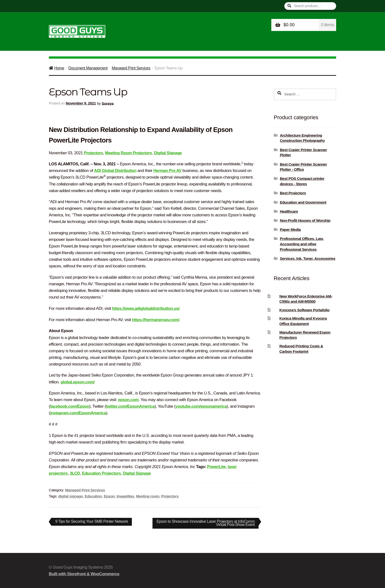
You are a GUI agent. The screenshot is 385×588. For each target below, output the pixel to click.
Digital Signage (168, 153)
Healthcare (289, 211)
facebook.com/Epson (70, 406)
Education (93, 496)
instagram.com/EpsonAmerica (78, 413)
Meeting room (148, 496)
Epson (109, 496)
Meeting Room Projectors (129, 153)
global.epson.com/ (78, 382)
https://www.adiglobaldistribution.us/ (146, 308)
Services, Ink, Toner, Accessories (308, 258)
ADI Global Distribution (115, 171)
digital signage (70, 496)
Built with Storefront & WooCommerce (84, 574)
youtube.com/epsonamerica (201, 406)
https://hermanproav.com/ (156, 320)
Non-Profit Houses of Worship (305, 220)
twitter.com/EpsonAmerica (130, 406)
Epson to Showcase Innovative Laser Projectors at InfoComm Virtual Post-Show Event (214, 523)
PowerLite (216, 467)
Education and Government (303, 202)
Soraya (108, 103)
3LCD (75, 473)
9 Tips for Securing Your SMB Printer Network (92, 522)
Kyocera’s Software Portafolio (304, 310)
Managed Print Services (131, 68)
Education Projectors (101, 473)
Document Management (88, 68)
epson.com (128, 400)
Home (59, 68)
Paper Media (290, 229)
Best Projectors (293, 193)
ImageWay (125, 496)
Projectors (93, 153)
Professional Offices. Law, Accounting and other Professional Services (302, 244)
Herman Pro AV (167, 171)
